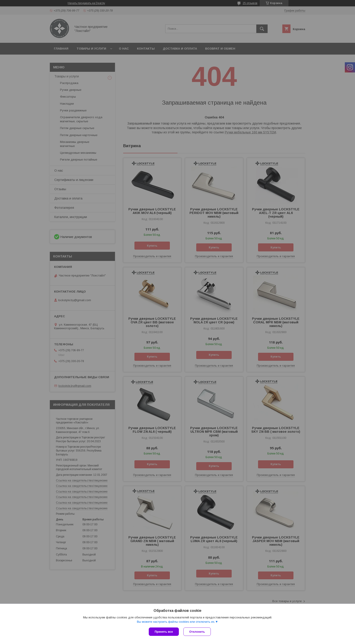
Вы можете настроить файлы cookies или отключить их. (176, 622)
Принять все (164, 632)
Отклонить (197, 632)
